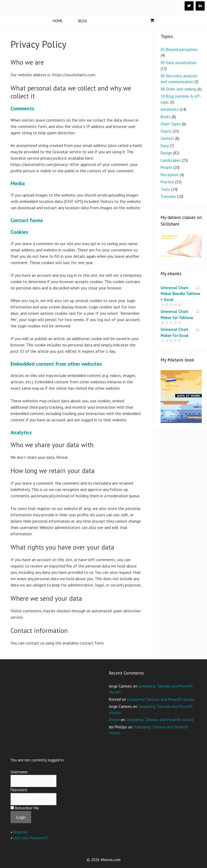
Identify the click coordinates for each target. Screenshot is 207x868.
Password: (19, 790)
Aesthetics (170, 109)
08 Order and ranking (178, 89)
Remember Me (27, 808)
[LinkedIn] (200, 6)
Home (58, 21)
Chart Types (171, 124)
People (166, 167)
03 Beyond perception (179, 49)
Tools (165, 189)
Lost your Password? (31, 838)
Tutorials (168, 196)
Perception (170, 175)
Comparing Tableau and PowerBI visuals (161, 699)
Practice (167, 182)
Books (166, 117)
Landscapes (171, 160)
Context (167, 138)
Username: (20, 772)
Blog (83, 21)
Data (165, 146)
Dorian (114, 720)
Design (166, 153)
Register (20, 832)
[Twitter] (189, 6)
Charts (166, 131)
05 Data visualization (179, 63)
